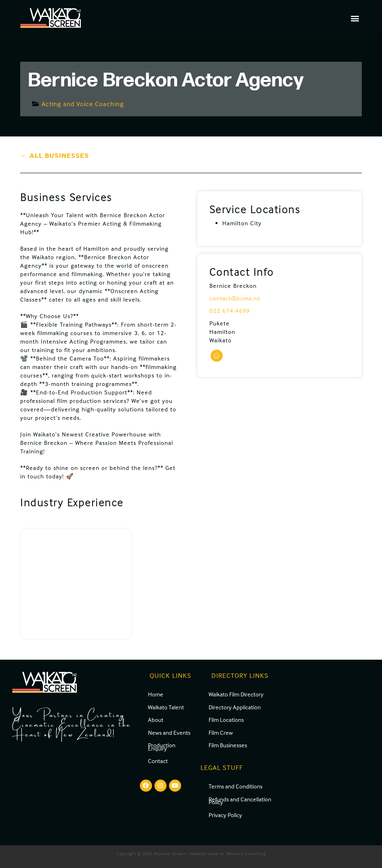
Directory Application (235, 707)
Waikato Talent (166, 707)
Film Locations (226, 720)
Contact (158, 761)
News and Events (169, 733)
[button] (355, 18)
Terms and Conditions (235, 786)
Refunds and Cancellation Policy (240, 801)
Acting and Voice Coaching (83, 104)
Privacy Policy (225, 815)
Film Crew (221, 733)
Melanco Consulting (246, 853)
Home (156, 694)
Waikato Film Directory (236, 694)
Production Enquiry (162, 747)
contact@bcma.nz (235, 298)
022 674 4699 (230, 311)
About (156, 720)
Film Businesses (228, 745)
